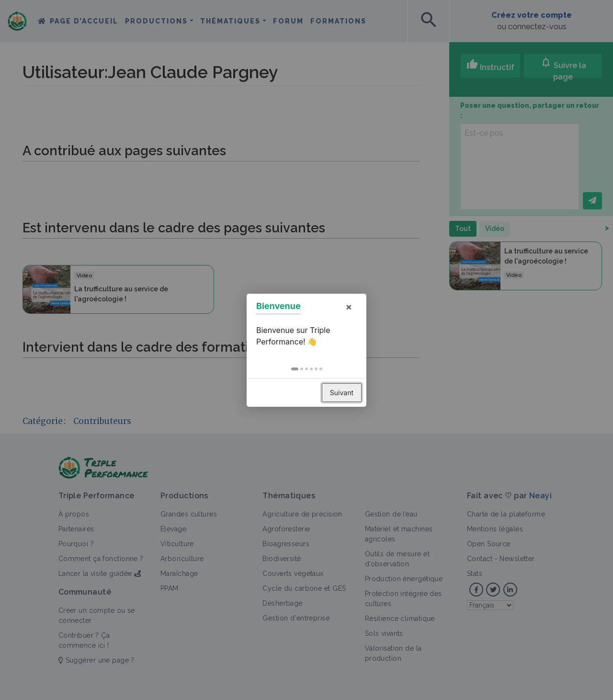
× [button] (349, 307)
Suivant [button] (342, 393)
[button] (295, 369)
